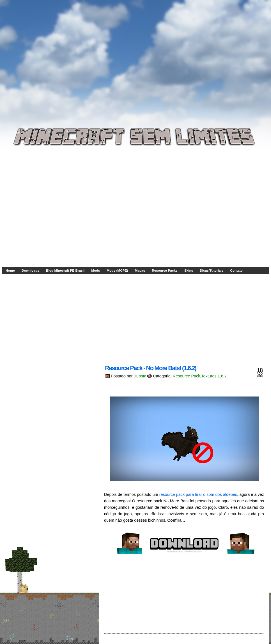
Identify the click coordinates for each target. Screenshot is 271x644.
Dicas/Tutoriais (212, 271)
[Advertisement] (53, 57)
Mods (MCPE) (117, 271)
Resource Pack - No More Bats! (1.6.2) (151, 368)
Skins (189, 271)
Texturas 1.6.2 (214, 376)
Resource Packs (165, 271)
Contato (236, 271)
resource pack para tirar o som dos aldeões (198, 494)
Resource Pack (187, 376)
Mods (96, 271)
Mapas (140, 271)
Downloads (30, 271)
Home (10, 271)
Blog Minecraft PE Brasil (65, 271)
